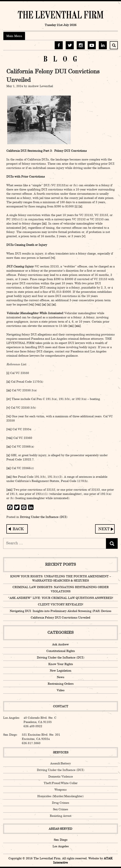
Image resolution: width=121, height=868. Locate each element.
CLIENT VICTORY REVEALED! (61, 604)
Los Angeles (61, 846)
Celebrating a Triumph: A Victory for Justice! (17, 529)
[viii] (38, 304)
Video (61, 690)
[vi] (53, 258)
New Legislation (61, 671)
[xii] (71, 326)
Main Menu (14, 36)
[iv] (24, 228)
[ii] (80, 206)
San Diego (61, 840)
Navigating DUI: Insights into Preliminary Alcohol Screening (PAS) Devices (105, 529)
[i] (76, 206)
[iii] (44, 223)
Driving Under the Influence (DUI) (44, 517)
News (60, 677)
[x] (49, 304)
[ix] (44, 304)
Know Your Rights (61, 664)
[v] (84, 236)
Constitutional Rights (61, 651)
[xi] (54, 304)
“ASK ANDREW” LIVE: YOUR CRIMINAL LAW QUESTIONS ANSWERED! (61, 598)
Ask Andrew (60, 644)
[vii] (31, 304)
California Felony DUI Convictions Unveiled (60, 617)
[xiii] (78, 326)
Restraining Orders (61, 684)
